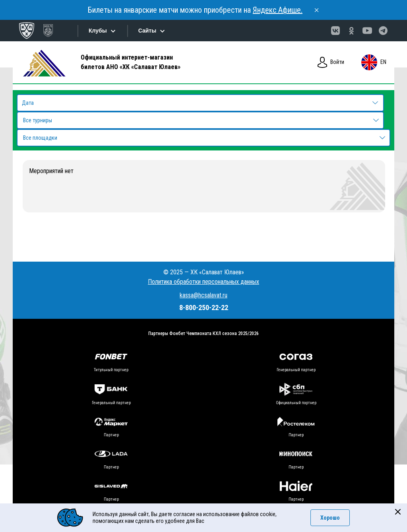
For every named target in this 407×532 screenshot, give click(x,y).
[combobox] (200, 120)
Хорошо (330, 518)
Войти (331, 62)
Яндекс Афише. (278, 10)
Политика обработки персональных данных (203, 282)
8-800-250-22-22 (204, 307)
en (374, 62)
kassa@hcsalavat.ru (203, 295)
